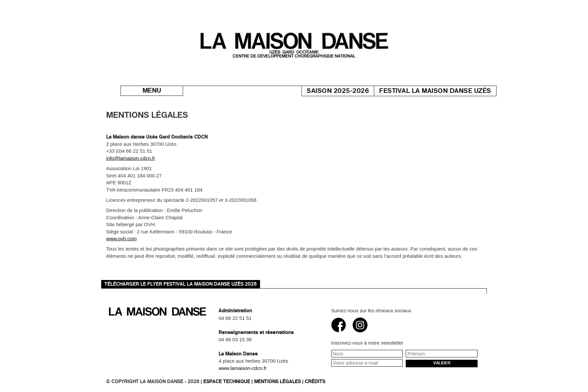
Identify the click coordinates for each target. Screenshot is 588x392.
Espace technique (227, 382)
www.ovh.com (121, 242)
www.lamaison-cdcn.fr (243, 368)
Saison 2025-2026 (350, 91)
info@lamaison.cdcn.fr (131, 162)
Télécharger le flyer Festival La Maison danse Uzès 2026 (181, 284)
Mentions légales (278, 382)
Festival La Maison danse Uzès (448, 91)
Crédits (315, 382)
